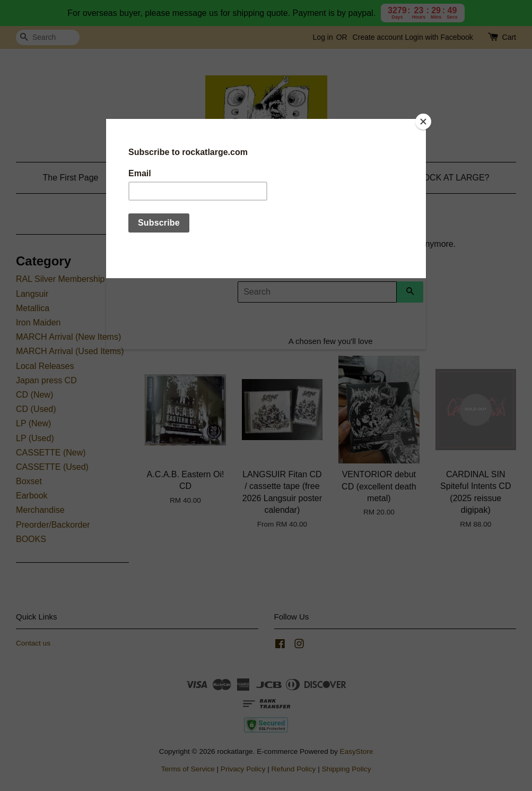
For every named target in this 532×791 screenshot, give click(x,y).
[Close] (423, 122)
